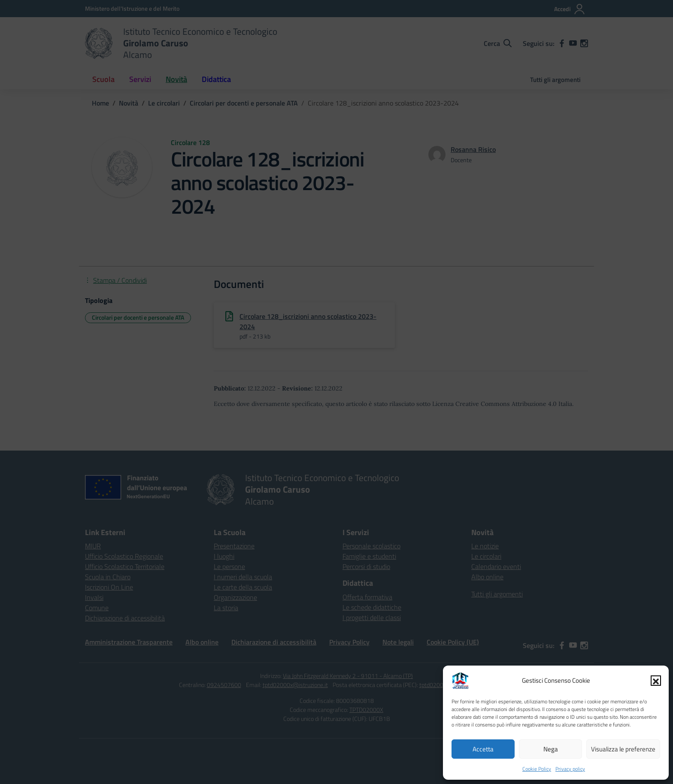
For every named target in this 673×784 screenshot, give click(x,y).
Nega (551, 749)
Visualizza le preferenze (623, 749)
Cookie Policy (537, 769)
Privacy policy (570, 769)
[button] (656, 681)
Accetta (483, 749)
